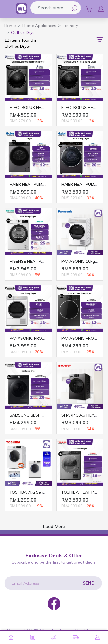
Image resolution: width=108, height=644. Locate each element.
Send (89, 583)
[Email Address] (53, 583)
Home (10, 26)
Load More (54, 526)
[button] (6, 9)
